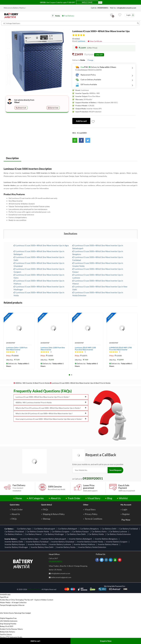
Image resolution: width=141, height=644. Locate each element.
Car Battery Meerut (34, 534)
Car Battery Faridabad (129, 529)
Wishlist (123, 498)
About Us (56, 498)
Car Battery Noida (97, 534)
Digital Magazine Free (8, 618)
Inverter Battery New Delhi (42, 547)
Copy (100, 2)
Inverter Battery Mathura (85, 544)
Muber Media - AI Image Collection (13, 603)
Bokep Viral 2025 (7, 626)
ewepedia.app (5, 594)
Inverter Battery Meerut (108, 544)
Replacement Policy (86, 75)
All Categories (36, 498)
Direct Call (21, 108)
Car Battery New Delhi (77, 534)
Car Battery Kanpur (81, 531)
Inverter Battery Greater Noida (91, 542)
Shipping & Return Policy (54, 514)
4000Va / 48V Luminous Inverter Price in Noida (51, 403)
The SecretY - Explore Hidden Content (39, 600)
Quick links (15, 505)
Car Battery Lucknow (119, 531)
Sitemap (47, 519)
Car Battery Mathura (14, 534)
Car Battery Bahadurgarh (45, 529)
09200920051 (103, 8)
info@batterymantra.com (126, 8)
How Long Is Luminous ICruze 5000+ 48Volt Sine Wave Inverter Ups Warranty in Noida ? (51, 419)
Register (126, 514)
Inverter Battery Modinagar (17, 547)
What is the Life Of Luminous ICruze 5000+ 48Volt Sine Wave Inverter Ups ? (51, 414)
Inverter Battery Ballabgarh (81, 539)
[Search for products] (70, 23)
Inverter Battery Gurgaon (117, 542)
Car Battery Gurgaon (61, 531)
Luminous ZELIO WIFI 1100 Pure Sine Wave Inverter (85, 349)
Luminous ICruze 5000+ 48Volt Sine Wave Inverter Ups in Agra (41, 245)
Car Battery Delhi (109, 529)
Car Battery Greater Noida (38, 531)
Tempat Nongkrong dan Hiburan (12, 605)
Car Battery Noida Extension (119, 534)
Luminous (82, 41)
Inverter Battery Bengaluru (107, 539)
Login (125, 510)
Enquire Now (106, 641)
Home (19, 498)
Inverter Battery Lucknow (60, 544)
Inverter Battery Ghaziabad (63, 542)
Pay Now (126, 520)
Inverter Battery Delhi (14, 542)
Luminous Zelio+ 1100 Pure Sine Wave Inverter (17, 349)
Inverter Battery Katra (38, 544)
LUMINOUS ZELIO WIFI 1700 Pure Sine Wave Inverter (120, 349)
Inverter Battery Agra (30, 539)
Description (12, 158)
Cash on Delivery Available (88, 80)
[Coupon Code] (87, 2)
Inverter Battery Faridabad (38, 542)
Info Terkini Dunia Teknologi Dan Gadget (15, 613)
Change (90, 60)
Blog (110, 498)
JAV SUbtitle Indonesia (9, 621)
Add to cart (35, 641)
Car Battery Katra (99, 531)
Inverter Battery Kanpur (15, 544)
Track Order (74, 498)
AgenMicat (4, 597)
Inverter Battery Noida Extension (93, 547)
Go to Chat (53, 108)
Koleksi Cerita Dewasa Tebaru (11, 629)
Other (86, 505)
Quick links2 (47, 505)
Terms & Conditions (94, 519)
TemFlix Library (6, 635)
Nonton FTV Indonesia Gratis (11, 637)
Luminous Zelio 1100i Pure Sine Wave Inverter (53, 349)
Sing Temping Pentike (8, 624)
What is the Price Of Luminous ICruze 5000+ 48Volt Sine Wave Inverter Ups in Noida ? (51, 408)
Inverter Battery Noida (66, 547)
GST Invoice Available (86, 85)
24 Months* (11, 343)
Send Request (115, 470)
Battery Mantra (34, 589)
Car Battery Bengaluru (90, 529)
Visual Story (94, 498)
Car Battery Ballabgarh (68, 529)
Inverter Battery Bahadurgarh (54, 539)
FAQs (14, 519)
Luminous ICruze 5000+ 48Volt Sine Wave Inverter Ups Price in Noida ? (51, 397)
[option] (37, 61)
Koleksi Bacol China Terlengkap (12, 600)
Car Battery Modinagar (55, 534)
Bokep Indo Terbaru (7, 632)
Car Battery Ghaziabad (15, 531)
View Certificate (95, 41)
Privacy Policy (91, 514)
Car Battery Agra (24, 529)
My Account (126, 505)
